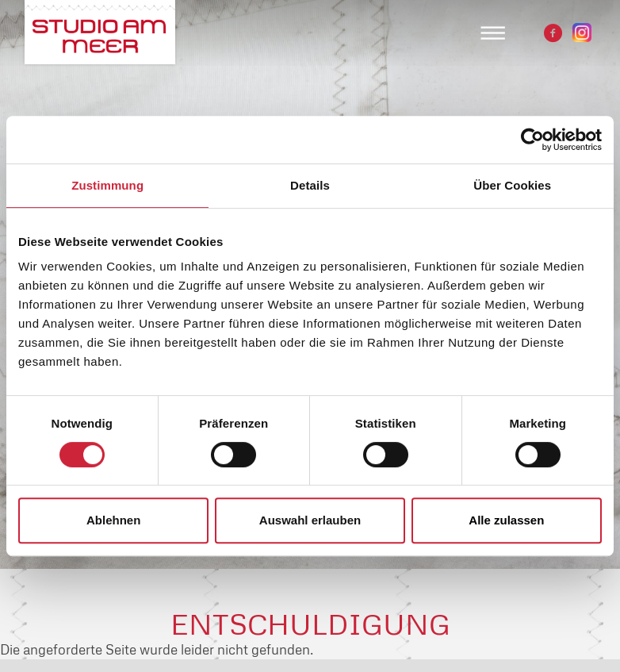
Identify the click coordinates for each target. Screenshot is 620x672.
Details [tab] (310, 185)
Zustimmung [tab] (107, 185)
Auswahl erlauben (310, 520)
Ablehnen (113, 520)
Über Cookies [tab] (512, 185)
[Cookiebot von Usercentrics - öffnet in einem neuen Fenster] (532, 140)
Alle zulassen (506, 520)
